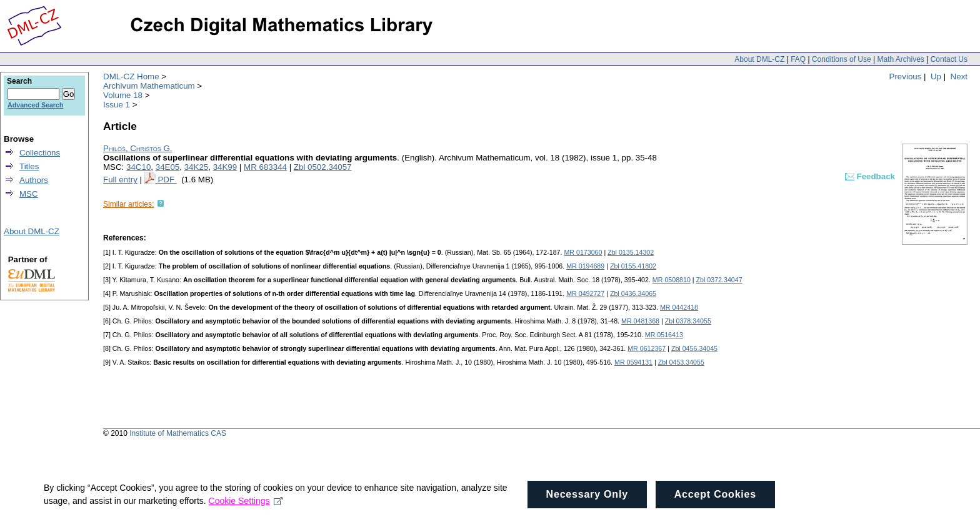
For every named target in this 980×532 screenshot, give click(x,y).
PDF (167, 180)
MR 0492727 (585, 293)
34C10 (138, 167)
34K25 (197, 167)
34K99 (225, 167)
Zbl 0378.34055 (688, 321)
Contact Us (949, 59)
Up (936, 76)
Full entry (120, 180)
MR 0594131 (633, 362)
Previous (906, 76)
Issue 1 (117, 105)
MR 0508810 (672, 280)
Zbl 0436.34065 (633, 293)
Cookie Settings (246, 511)
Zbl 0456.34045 (694, 348)
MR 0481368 (640, 321)
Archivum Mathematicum (149, 86)
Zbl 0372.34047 (719, 280)
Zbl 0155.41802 (633, 266)
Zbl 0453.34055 (681, 362)
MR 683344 (265, 167)
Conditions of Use (842, 59)
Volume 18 (123, 95)
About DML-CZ (759, 59)
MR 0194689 (585, 266)
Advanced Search (35, 105)
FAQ (798, 59)
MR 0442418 (679, 307)
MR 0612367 (647, 348)
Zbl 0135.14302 (631, 252)
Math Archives (900, 59)
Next (959, 76)
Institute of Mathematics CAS (178, 433)
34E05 (168, 167)
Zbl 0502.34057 (323, 167)
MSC (29, 194)
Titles (29, 166)
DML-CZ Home (131, 76)
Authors (34, 180)
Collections (40, 153)
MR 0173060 (583, 252)
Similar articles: (128, 204)
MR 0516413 (664, 335)
